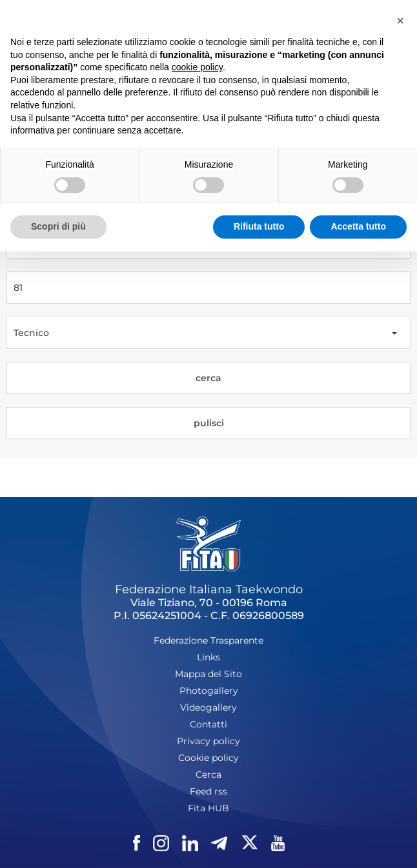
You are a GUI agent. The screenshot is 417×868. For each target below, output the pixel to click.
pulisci (209, 423)
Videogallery (208, 707)
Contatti (208, 724)
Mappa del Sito (208, 674)
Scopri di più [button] (58, 226)
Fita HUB (208, 808)
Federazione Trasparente (208, 640)
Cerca (208, 774)
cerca (208, 378)
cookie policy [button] (197, 67)
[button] (400, 21)
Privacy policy (208, 741)
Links (208, 657)
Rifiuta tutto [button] (259, 226)
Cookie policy (208, 758)
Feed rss (208, 791)
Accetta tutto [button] (358, 226)
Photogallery (209, 691)
